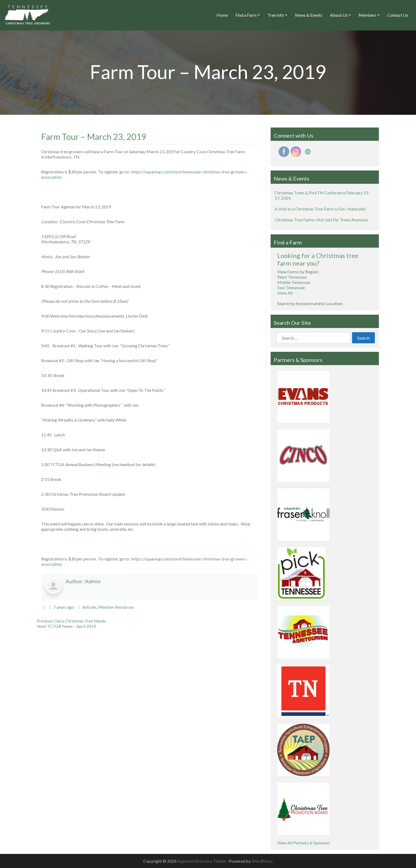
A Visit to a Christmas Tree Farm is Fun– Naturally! (320, 209)
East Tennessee (291, 288)
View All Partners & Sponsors (304, 843)
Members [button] (367, 15)
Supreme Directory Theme (202, 861)
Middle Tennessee (294, 282)
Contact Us (398, 15)
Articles (89, 607)
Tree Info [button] (276, 15)
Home (222, 15)
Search (363, 338)
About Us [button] (339, 15)
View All (285, 293)
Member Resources (116, 607)
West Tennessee (292, 277)
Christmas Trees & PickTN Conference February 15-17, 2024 (322, 195)
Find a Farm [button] (246, 15)
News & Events (309, 15)
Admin (93, 581)
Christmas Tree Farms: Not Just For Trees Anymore (321, 220)
